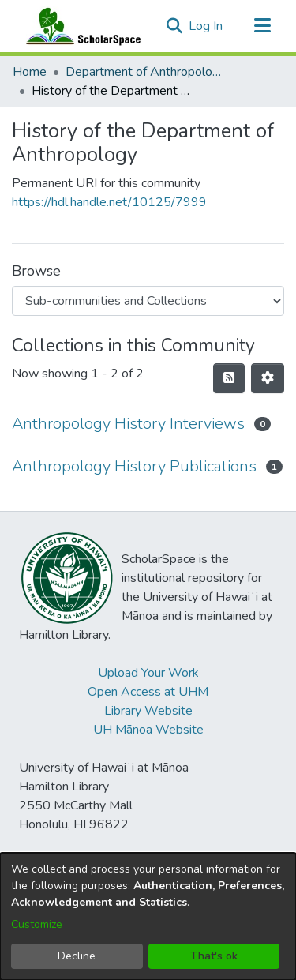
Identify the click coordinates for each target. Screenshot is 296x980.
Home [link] (30, 72)
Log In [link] (206, 26)
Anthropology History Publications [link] (134, 466)
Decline (77, 956)
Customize (37, 924)
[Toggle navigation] (262, 26)
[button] (174, 26)
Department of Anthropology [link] (144, 72)
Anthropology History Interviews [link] (128, 424)
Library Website (148, 711)
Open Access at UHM (148, 692)
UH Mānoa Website (148, 730)
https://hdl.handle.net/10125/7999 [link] (109, 202)
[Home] (80, 26)
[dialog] (148, 916)
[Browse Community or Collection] (148, 301)
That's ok (214, 956)
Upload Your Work (148, 673)
